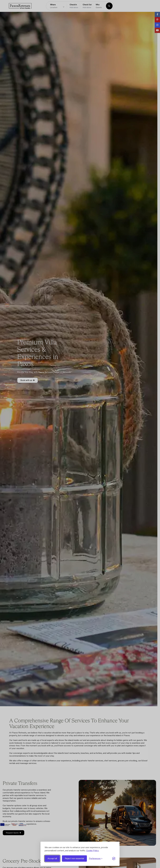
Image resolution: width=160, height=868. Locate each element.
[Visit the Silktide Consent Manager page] (114, 859)
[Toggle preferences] (96, 859)
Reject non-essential (74, 858)
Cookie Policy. (93, 851)
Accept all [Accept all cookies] (52, 858)
